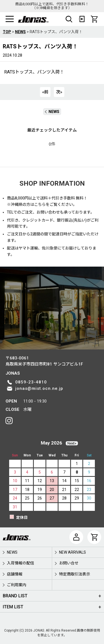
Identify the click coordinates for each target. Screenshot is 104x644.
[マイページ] (76, 537)
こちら (40, 204)
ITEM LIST (13, 607)
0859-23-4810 (31, 382)
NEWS (52, 112)
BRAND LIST (15, 596)
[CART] (94, 19)
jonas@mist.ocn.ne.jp (39, 388)
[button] (10, 19)
